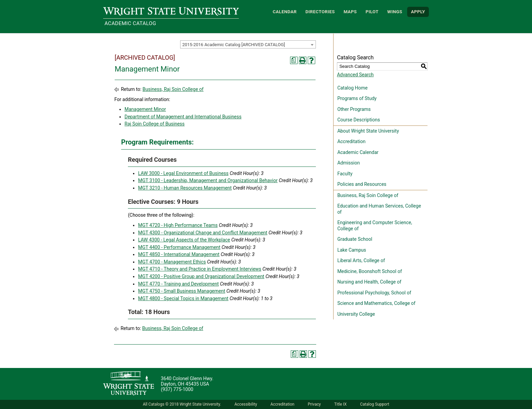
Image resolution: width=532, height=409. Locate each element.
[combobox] (248, 44)
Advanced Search (355, 75)
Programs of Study (357, 98)
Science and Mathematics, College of (376, 303)
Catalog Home (352, 88)
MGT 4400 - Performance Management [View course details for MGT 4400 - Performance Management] (179, 247)
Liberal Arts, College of (361, 260)
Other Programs (354, 109)
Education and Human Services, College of (379, 209)
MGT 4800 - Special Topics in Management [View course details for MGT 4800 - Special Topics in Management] (183, 298)
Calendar (285, 12)
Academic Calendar (358, 152)
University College (356, 314)
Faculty (345, 174)
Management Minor (145, 109)
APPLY (418, 12)
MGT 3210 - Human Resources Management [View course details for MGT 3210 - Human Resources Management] (185, 188)
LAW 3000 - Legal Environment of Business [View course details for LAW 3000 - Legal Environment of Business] (183, 173)
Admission (348, 163)
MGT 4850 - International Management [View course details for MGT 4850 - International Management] (179, 254)
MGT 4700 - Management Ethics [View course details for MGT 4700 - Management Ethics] (172, 262)
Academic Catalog (130, 23)
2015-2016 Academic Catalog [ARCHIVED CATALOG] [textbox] (234, 45)
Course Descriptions (359, 120)
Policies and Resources (362, 184)
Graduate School (355, 239)
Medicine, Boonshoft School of (369, 271)
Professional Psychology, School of (374, 293)
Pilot (372, 12)
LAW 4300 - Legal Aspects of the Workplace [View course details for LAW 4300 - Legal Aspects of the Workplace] (184, 240)
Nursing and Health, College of (369, 282)
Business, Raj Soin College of (173, 89)
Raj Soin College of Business (155, 124)
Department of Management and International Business (183, 117)
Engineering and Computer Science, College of (375, 226)
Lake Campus (352, 250)
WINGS (395, 12)
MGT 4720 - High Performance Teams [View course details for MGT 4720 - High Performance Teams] (178, 225)
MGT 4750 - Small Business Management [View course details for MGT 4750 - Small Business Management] (182, 291)
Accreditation (351, 141)
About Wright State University (368, 131)
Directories (320, 12)
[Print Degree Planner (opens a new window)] (294, 60)
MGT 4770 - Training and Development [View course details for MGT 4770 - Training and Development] (178, 284)
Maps (350, 12)
